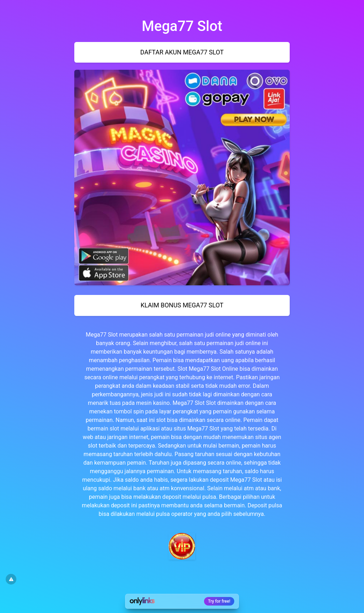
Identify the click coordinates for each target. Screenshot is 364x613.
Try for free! (219, 601)
